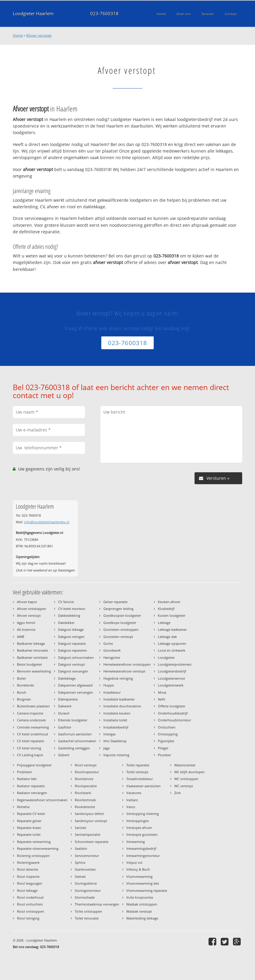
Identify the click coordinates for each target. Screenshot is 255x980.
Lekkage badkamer (172, 629)
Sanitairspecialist (88, 834)
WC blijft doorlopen (189, 772)
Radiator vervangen (32, 793)
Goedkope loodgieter (120, 623)
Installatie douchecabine (122, 706)
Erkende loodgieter (73, 720)
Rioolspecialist (86, 786)
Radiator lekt (27, 779)
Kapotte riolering (116, 755)
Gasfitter (65, 727)
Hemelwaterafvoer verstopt (124, 671)
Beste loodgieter (29, 664)
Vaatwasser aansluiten (143, 786)
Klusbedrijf (166, 609)
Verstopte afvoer (139, 828)
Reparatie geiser (29, 821)
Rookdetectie (85, 807)
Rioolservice (84, 779)
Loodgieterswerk (171, 685)
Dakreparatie (68, 699)
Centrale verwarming (33, 727)
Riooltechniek (85, 800)
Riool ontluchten (30, 904)
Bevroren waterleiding (34, 671)
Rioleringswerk (28, 862)
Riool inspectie (28, 876)
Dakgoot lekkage (71, 629)
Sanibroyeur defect (89, 814)
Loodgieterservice (171, 678)
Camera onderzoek (31, 720)
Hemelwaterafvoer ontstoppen (127, 664)
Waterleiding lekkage (142, 918)
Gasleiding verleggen (74, 748)
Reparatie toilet (29, 834)
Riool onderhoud (30, 897)
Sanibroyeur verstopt (91, 821)
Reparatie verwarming (34, 842)
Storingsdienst (86, 883)
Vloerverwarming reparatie (147, 890)
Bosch (22, 692)
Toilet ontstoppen (88, 911)
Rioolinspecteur (87, 772)
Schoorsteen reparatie (92, 842)
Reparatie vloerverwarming (38, 848)
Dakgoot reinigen (71, 637)
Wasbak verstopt (139, 911)
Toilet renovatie (87, 918)
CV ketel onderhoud (32, 734)
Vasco (131, 807)
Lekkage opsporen (172, 643)
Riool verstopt (86, 765)
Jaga (106, 748)
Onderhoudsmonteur (174, 720)
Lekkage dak (167, 637)
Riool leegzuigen (30, 883)
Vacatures (134, 793)
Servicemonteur (87, 856)
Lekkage (164, 623)
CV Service (66, 602)
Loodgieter (166, 657)
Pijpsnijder (166, 741)
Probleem (24, 772)
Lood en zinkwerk (172, 650)
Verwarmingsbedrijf (141, 848)
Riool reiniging (28, 918)
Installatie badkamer (119, 699)
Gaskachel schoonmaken (77, 741)
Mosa (162, 692)
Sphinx (80, 862)
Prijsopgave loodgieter (34, 765)
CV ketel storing (29, 748)
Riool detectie (28, 869)
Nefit (162, 699)
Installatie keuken (117, 713)
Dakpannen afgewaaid (75, 685)
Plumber (164, 755)
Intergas (109, 734)
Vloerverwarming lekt (143, 883)
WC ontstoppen (186, 779)
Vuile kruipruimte (140, 897)
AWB (21, 637)
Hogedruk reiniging (118, 678)
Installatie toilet (115, 720)
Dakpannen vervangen (76, 692)
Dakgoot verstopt (71, 664)
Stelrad (80, 876)
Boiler (21, 678)
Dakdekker (66, 623)
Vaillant (132, 800)
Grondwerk (112, 650)
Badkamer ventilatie (32, 657)
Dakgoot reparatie (72, 643)
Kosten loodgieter (172, 615)
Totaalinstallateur (140, 779)
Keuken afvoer (169, 602)
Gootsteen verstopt (118, 637)
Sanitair (81, 828)
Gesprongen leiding (118, 609)
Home (18, 35)
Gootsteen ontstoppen (121, 629)
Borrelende (25, 685)
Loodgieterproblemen (175, 664)
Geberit (64, 755)
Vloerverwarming (139, 876)
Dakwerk (65, 706)
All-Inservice (26, 629)
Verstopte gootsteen (142, 834)
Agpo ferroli (26, 623)
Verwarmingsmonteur (143, 856)
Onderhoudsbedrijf (173, 713)
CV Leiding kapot (30, 755)
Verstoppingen (138, 821)
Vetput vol (134, 862)
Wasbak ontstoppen (142, 904)
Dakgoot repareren (73, 650)
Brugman (24, 699)
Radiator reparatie (31, 786)
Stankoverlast (85, 869)
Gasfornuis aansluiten (75, 734)
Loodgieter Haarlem (33, 14)
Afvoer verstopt (39, 35)
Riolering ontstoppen (33, 856)
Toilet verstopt (137, 772)
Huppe (109, 685)
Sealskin (81, 848)
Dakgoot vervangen (73, 671)
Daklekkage (67, 678)
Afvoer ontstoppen (32, 609)
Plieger (163, 748)
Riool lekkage (27, 890)
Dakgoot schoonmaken (76, 657)
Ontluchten (167, 727)
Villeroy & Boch (138, 869)
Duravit (64, 713)
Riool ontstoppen (31, 911)
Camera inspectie (30, 713)
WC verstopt (184, 786)
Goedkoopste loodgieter (122, 615)
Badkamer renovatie (32, 650)
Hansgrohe (112, 657)
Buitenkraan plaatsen (33, 706)
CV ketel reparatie (31, 741)
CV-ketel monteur (72, 609)
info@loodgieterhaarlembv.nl (47, 522)
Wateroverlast (185, 765)
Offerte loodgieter (172, 706)
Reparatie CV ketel (31, 814)
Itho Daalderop (115, 741)
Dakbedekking (69, 615)
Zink (178, 793)
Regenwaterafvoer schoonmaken (42, 800)
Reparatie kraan (29, 828)
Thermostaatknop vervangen (97, 904)
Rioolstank (83, 793)
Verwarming (136, 842)
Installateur (112, 692)
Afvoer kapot (27, 602)
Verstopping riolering (143, 814)
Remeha (23, 807)
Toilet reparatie (138, 765)
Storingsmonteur (88, 890)
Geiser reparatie (115, 602)
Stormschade (85, 897)
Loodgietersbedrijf (172, 671)
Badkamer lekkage (31, 643)
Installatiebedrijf (116, 727)
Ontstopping (168, 734)
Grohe (108, 643)
